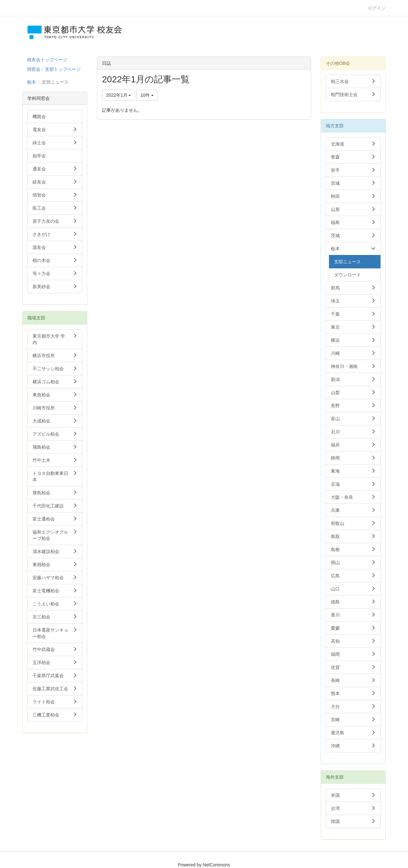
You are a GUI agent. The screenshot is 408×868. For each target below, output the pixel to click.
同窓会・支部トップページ (54, 69)
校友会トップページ (47, 60)
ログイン (377, 8)
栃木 (32, 82)
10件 (147, 95)
